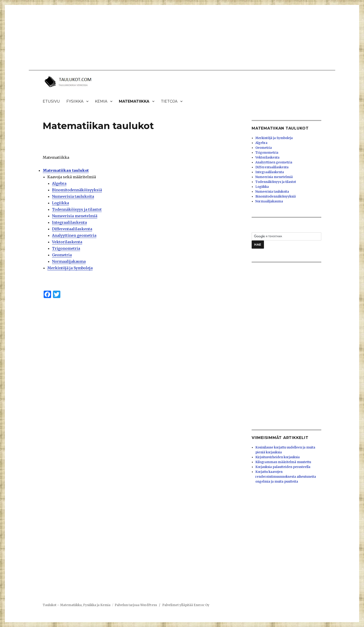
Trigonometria (66, 248)
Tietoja (169, 101)
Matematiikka (134, 101)
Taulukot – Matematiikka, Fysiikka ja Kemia (77, 605)
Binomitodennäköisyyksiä (77, 190)
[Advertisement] (177, 38)
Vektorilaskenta (67, 242)
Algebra (59, 183)
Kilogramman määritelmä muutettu (283, 462)
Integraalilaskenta (69, 222)
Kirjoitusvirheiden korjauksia (278, 457)
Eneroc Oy (201, 605)
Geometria (62, 255)
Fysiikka (75, 101)
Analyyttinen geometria (74, 235)
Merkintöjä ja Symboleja (70, 268)
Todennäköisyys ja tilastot (77, 209)
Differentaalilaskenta (72, 229)
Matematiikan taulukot (66, 170)
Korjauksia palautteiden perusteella (283, 467)
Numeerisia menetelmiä (75, 216)
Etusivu (51, 101)
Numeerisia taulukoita (73, 196)
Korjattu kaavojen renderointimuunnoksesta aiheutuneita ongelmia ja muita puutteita (286, 477)
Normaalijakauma (69, 261)
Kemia (101, 101)
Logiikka (60, 203)
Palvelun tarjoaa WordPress (136, 605)
